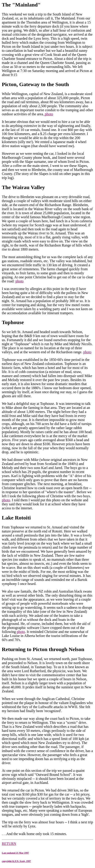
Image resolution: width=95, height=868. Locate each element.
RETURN (47, 852)
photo (48, 114)
